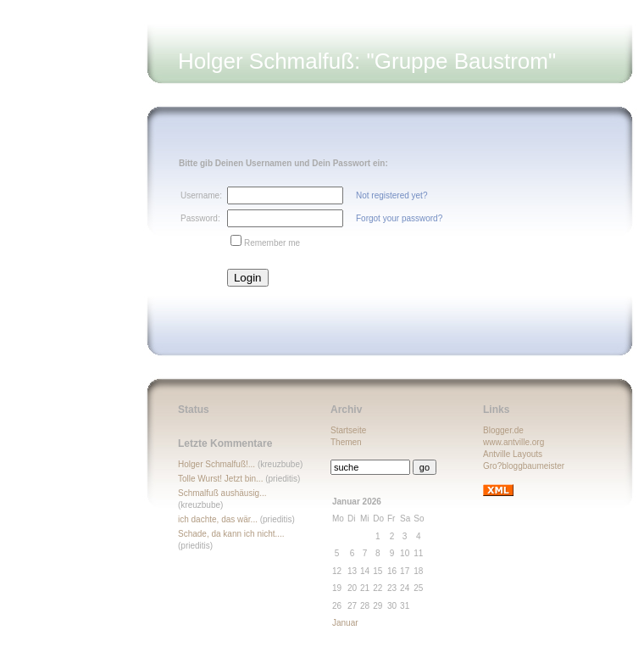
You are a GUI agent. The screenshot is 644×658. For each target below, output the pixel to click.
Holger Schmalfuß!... (217, 464)
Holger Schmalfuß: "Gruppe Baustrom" (367, 61)
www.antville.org (514, 442)
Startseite (348, 430)
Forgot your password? (399, 218)
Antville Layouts (513, 454)
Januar (345, 623)
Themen (346, 442)
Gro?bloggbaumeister (524, 466)
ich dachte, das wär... (218, 519)
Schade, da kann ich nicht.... (231, 534)
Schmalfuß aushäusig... (222, 493)
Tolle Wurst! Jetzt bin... (220, 479)
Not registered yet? (392, 195)
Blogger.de (503, 430)
